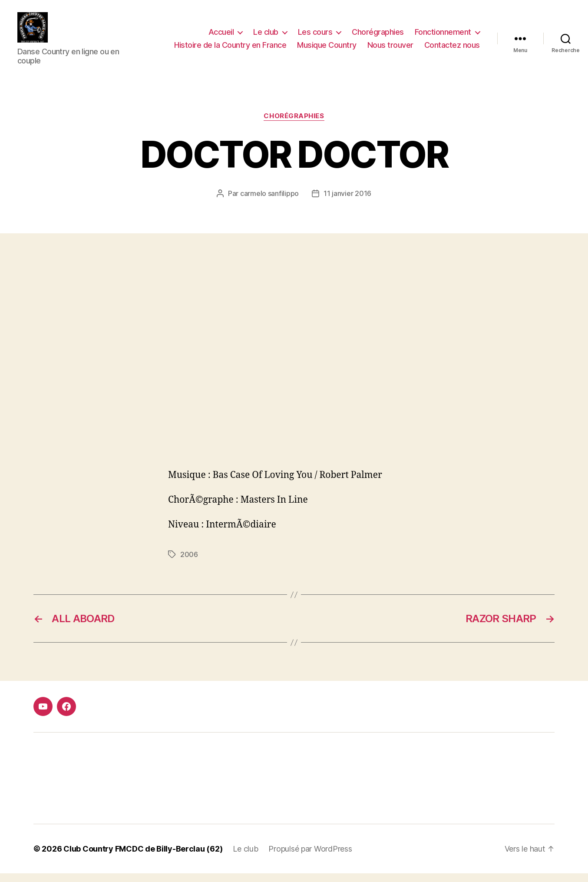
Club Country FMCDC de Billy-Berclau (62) (143, 857)
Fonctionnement (443, 36)
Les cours (315, 36)
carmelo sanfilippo (269, 202)
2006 (189, 563)
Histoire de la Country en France (230, 49)
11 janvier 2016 (347, 202)
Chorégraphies (378, 36)
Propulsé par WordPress (310, 857)
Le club (266, 36)
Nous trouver (390, 49)
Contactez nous (452, 49)
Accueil (221, 36)
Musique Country (327, 49)
